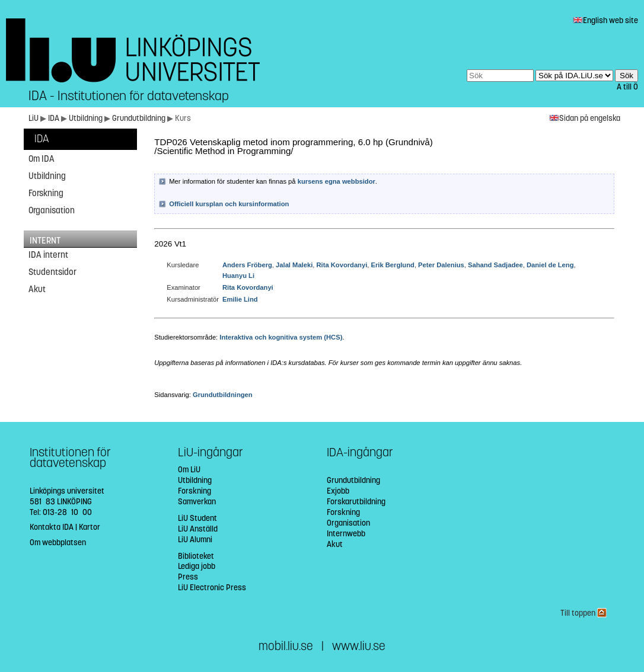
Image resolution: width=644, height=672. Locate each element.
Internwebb (346, 534)
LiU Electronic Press (212, 588)
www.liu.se (359, 646)
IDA (55, 118)
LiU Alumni (195, 540)
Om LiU (189, 470)
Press (188, 577)
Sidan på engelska (585, 118)
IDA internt (48, 255)
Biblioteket (196, 556)
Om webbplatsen (58, 543)
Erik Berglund (393, 265)
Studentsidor (52, 272)
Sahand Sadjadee (495, 265)
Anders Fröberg (247, 265)
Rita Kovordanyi (342, 265)
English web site (605, 20)
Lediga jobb (197, 566)
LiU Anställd (198, 529)
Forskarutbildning (356, 502)
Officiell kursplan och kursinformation (229, 204)
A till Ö (627, 87)
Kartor (90, 527)
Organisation (52, 210)
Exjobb (338, 491)
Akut (37, 289)
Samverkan (197, 502)
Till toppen (584, 613)
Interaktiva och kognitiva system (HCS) (281, 337)
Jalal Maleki (294, 265)
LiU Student (197, 518)
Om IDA (42, 159)
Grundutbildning (140, 118)
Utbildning (87, 118)
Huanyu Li (238, 276)
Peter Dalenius (441, 265)
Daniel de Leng (550, 265)
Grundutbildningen (223, 395)
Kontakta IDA (52, 527)
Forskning (46, 193)
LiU (34, 118)
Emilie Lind (240, 299)
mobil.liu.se (286, 646)
